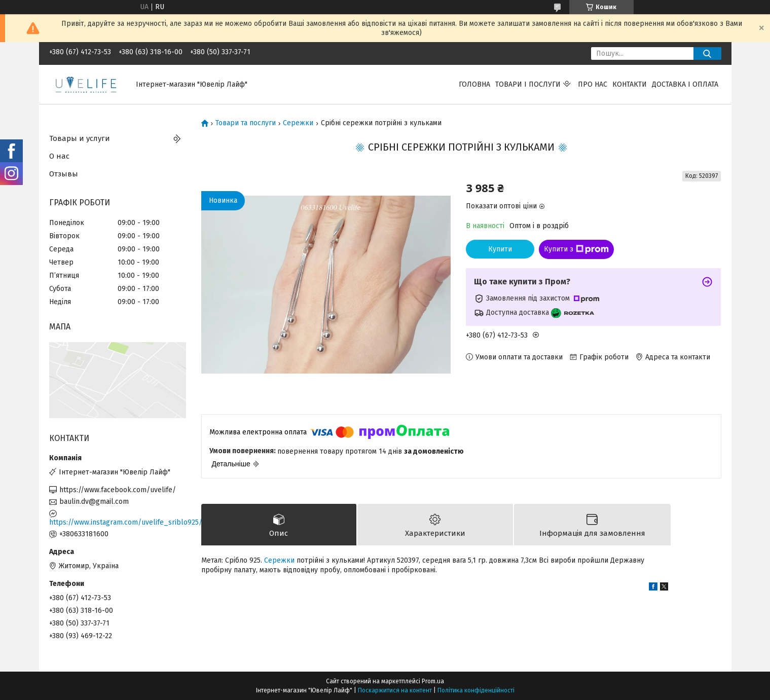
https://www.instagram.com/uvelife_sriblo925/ (118, 522)
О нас (59, 156)
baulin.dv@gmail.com (94, 502)
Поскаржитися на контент (395, 690)
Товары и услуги (80, 138)
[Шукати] (707, 53)
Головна (474, 84)
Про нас (593, 84)
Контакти (630, 84)
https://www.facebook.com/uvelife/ (118, 490)
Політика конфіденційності (476, 690)
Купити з (576, 249)
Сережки (298, 123)
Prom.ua (433, 681)
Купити (500, 249)
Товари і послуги (528, 84)
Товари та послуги (246, 123)
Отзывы (64, 174)
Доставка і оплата (685, 84)
